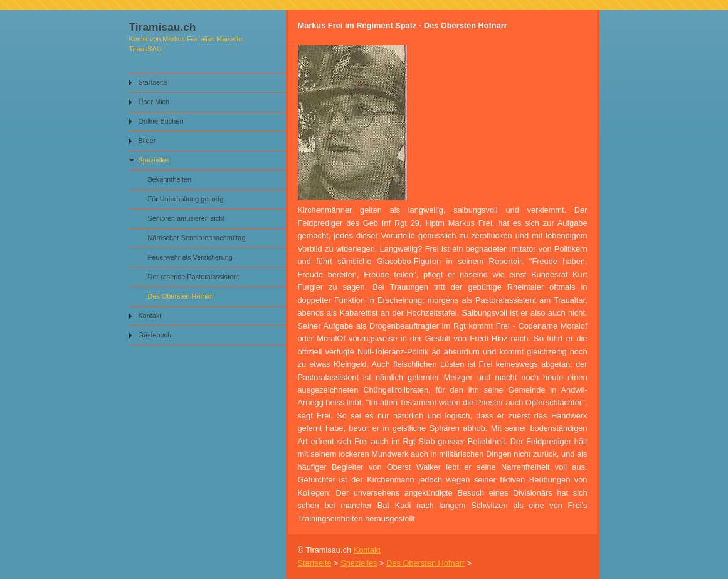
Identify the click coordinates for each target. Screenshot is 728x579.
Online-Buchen (161, 121)
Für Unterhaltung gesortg (186, 199)
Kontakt (150, 316)
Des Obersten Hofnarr (181, 296)
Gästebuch (155, 335)
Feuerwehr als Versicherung (190, 257)
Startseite (153, 82)
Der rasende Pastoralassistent (194, 277)
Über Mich (154, 102)
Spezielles (154, 160)
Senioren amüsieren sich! (187, 218)
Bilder (147, 141)
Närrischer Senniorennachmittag (197, 238)
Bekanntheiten (170, 179)
